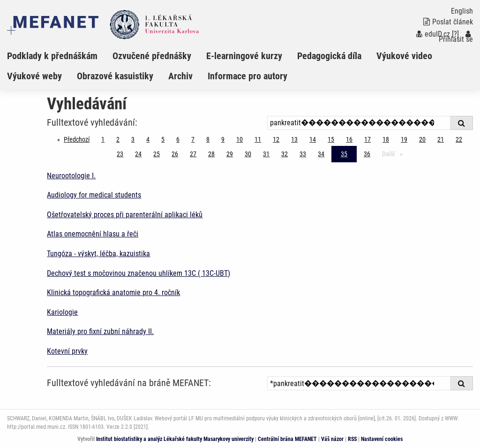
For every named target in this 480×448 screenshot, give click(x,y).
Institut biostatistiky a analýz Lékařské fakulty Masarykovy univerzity (175, 439)
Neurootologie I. (71, 176)
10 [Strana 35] (240, 139)
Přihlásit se (456, 37)
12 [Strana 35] (276, 139)
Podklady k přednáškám (52, 56)
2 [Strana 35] (118, 139)
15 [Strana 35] (331, 139)
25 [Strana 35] (157, 154)
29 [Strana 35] (230, 154)
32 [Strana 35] (285, 154)
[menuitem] (60, 56)
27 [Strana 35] (193, 154)
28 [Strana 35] (211, 154)
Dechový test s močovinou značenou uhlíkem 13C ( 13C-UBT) (139, 273)
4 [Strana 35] (148, 139)
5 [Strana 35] (163, 139)
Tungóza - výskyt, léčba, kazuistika (98, 254)
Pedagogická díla (329, 56)
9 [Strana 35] (223, 139)
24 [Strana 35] (138, 154)
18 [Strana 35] (386, 139)
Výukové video (404, 56)
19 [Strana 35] (404, 139)
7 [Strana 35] (193, 139)
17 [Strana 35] (367, 139)
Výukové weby (34, 76)
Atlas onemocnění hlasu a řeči (93, 234)
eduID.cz (433, 34)
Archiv (180, 76)
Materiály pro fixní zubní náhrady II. (100, 331)
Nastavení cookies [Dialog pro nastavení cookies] (382, 439)
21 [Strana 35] (441, 139)
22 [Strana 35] (459, 139)
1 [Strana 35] (103, 139)
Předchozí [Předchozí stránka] (79, 139)
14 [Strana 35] (313, 139)
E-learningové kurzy (244, 56)
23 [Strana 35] (120, 154)
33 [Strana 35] (303, 154)
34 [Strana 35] (321, 154)
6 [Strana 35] (178, 139)
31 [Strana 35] (266, 154)
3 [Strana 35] (133, 139)
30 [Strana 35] (248, 154)
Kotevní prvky (67, 351)
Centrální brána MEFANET (287, 439)
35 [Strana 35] (344, 154)
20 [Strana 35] (422, 139)
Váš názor (332, 439)
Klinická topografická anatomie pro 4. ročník (113, 292)
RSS (352, 439)
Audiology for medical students (94, 195)
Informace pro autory (247, 76)
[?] (455, 34)
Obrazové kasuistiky (115, 76)
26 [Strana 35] (175, 154)
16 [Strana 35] (349, 139)
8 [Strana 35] (208, 139)
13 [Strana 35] (294, 139)
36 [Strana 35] (367, 154)
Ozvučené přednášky (152, 56)
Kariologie (62, 312)
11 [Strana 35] (258, 139)
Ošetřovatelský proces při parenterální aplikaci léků (125, 215)
